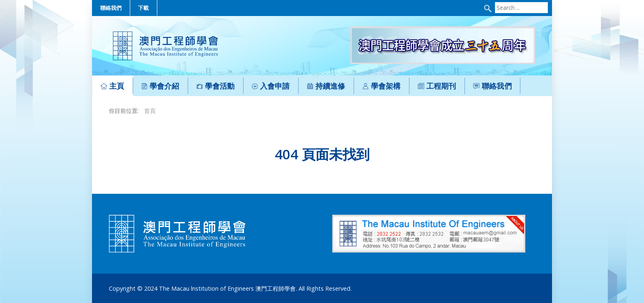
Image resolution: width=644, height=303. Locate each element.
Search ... (494, 2)
